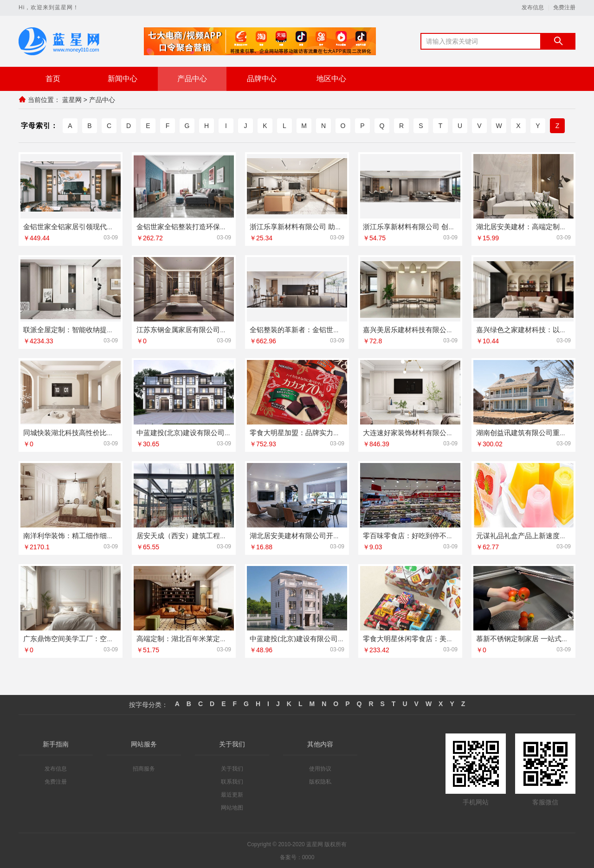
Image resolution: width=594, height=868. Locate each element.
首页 (53, 79)
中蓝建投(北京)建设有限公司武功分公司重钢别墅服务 (332, 638)
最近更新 (232, 794)
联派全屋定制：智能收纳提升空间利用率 (86, 329)
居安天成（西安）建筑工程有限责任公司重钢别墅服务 (220, 535)
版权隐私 (320, 781)
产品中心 (192, 79)
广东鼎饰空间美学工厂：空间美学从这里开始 (93, 638)
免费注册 (564, 8)
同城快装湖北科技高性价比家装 (72, 432)
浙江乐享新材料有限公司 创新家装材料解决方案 (437, 226)
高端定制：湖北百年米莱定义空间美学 (196, 638)
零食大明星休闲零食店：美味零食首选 (422, 638)
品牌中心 (262, 79)
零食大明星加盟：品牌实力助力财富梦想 (312, 432)
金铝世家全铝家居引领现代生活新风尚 (82, 226)
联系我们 (232, 781)
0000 (308, 857)
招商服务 (144, 768)
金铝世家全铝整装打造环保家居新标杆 (196, 226)
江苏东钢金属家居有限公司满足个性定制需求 (206, 329)
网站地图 (232, 807)
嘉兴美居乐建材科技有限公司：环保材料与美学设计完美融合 (457, 329)
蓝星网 (72, 100)
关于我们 (232, 768)
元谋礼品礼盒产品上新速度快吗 (525, 535)
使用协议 (320, 768)
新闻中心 (123, 79)
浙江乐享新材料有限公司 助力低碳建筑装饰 (317, 226)
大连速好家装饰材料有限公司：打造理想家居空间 (439, 432)
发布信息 (533, 8)
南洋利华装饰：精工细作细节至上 (75, 535)
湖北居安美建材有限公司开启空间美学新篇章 (319, 535)
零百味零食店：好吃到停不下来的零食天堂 (429, 535)
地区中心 (331, 79)
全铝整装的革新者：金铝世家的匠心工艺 (312, 329)
